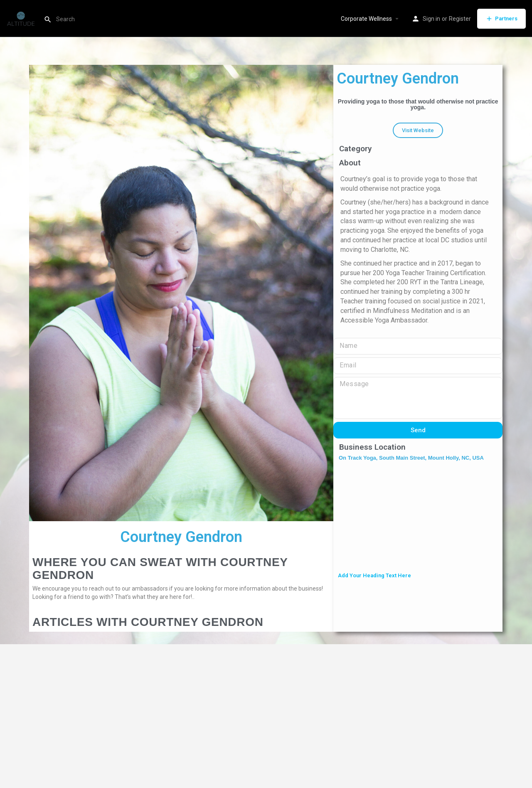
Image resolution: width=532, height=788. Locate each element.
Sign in (431, 19)
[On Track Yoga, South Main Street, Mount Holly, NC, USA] (418, 517)
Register (460, 19)
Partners (501, 19)
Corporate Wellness (366, 19)
